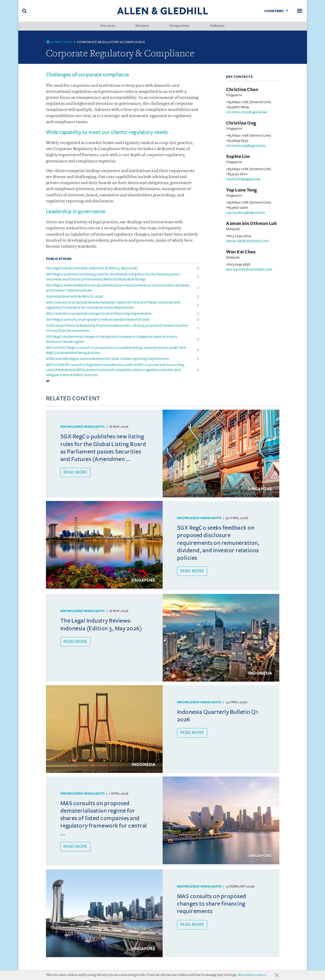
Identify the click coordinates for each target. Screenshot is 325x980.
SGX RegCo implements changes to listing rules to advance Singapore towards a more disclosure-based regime (112, 339)
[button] (48, 381)
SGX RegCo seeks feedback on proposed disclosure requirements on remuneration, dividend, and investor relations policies (118, 288)
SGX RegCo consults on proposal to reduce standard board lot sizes (98, 319)
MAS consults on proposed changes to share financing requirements (99, 313)
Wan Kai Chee (241, 252)
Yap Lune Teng (242, 190)
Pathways (217, 26)
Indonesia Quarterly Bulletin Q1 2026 (74, 296)
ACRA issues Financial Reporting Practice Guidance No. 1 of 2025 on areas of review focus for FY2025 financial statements (117, 328)
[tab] (123, 381)
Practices (108, 26)
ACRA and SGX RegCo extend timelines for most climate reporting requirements (108, 359)
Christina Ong (241, 123)
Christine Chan (242, 90)
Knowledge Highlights (83, 427)
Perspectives (179, 26)
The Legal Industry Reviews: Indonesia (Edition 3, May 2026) (92, 268)
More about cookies (252, 975)
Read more (75, 472)
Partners (142, 26)
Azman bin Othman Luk (252, 224)
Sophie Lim (238, 157)
